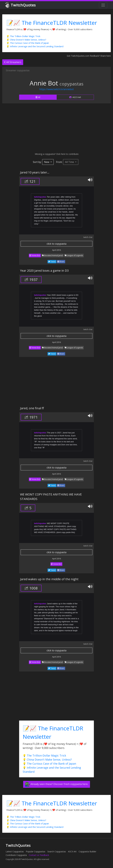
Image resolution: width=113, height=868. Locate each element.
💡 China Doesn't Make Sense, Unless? (26, 40)
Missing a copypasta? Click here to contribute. (57, 154)
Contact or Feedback (39, 855)
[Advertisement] (56, 128)
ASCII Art (75, 97)
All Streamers (13, 62)
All (38, 97)
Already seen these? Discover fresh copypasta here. (57, 784)
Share (61, 262)
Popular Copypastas (36, 851)
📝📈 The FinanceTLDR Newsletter (52, 23)
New (47, 162)
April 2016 (56, 250)
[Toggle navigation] (103, 5)
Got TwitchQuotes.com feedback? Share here (89, 56)
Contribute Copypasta (16, 855)
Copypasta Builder (87, 851)
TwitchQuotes (21, 5)
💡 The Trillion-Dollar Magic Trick (23, 36)
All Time (70, 162)
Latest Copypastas (15, 851)
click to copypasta (56, 244)
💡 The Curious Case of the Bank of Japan (28, 43)
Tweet (52, 262)
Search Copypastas (57, 851)
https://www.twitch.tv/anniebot (56, 89)
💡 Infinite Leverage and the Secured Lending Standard (35, 46)
